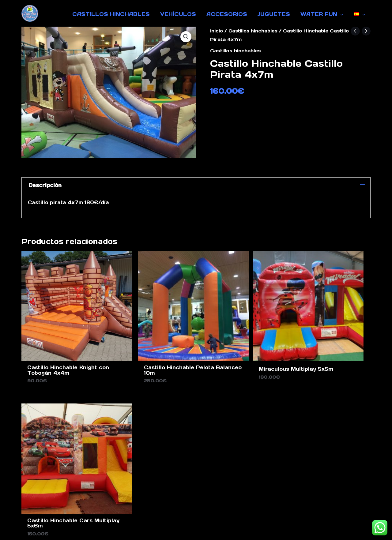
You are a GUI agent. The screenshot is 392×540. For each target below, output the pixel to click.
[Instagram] (325, 418)
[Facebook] (314, 418)
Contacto (109, 493)
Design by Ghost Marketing (196, 530)
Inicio (217, 31)
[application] (340, 14)
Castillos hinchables (254, 31)
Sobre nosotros (274, 493)
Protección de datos (213, 493)
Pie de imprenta (152, 493)
